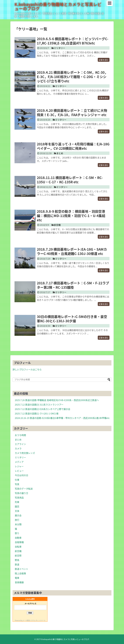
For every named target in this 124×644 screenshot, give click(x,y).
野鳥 (17, 560)
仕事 (17, 480)
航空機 (57, 225)
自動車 (18, 538)
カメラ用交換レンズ (25, 453)
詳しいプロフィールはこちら (27, 369)
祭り (17, 533)
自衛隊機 (19, 542)
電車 (17, 578)
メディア (19, 462)
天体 (17, 511)
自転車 (18, 547)
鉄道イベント (22, 569)
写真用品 (19, 497)
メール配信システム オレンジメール (34, 620)
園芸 (17, 506)
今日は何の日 (22, 475)
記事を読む (104, 60)
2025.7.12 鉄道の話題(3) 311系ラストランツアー (39, 405)
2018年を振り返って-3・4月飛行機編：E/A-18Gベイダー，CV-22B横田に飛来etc (73, 146)
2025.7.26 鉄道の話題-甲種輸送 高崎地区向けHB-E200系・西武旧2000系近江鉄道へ (57, 400)
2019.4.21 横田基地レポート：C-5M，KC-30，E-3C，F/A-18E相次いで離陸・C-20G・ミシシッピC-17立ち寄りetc (72, 77)
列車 (17, 502)
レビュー (19, 471)
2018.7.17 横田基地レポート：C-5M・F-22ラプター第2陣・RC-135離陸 (73, 285)
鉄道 (17, 564)
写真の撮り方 (22, 493)
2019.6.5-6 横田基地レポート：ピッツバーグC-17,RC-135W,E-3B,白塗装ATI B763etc (73, 41)
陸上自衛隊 (20, 573)
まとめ (60, 153)
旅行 (17, 520)
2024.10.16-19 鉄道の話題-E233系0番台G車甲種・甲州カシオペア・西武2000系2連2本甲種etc (62, 418)
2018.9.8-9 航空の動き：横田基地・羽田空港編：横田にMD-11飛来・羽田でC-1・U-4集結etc (71, 216)
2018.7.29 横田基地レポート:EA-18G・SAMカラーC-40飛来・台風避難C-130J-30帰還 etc (72, 251)
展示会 (18, 515)
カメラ (18, 448)
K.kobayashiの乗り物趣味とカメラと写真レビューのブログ (58, 6)
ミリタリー (59, 48)
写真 (17, 484)
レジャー (19, 466)
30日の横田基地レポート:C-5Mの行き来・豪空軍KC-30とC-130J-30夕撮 (72, 319)
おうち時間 (20, 435)
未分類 (18, 524)
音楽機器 (19, 582)
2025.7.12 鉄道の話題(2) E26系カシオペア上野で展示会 (43, 409)
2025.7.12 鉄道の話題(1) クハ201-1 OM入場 (37, 413)
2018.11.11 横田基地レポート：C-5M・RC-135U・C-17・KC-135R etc (70, 180)
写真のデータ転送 (24, 489)
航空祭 (18, 555)
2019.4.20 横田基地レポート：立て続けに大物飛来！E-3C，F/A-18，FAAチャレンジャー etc (72, 113)
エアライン (20, 444)
